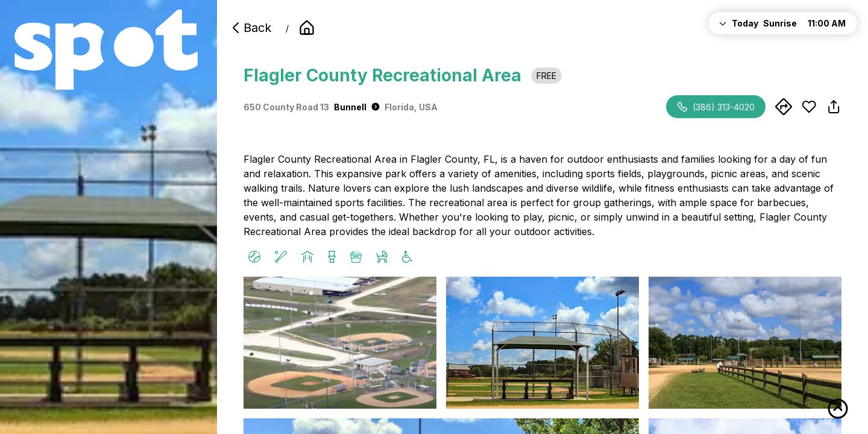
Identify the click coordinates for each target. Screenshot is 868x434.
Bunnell (357, 107)
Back (250, 28)
